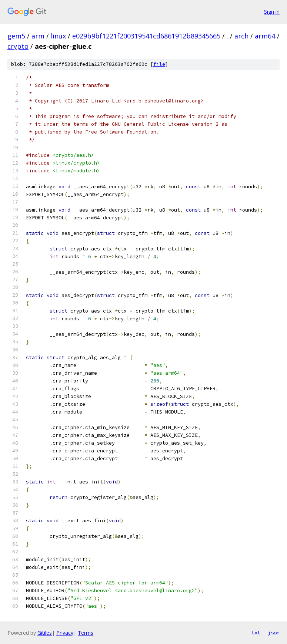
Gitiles (45, 633)
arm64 (265, 36)
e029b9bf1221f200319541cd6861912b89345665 (146, 36)
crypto (18, 46)
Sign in (272, 12)
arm (38, 36)
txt (256, 633)
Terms (86, 633)
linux (58, 36)
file (159, 64)
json (274, 633)
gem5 (16, 36)
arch (241, 36)
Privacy (65, 633)
